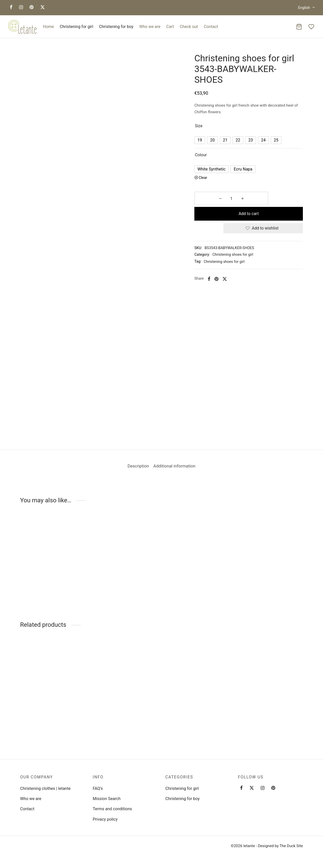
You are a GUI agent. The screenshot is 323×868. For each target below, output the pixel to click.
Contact (211, 27)
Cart (170, 27)
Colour (207, 159)
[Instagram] (21, 8)
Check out (189, 27)
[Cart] (299, 27)
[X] (43, 8)
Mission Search (107, 799)
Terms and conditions (112, 809)
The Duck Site (291, 846)
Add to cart (267, 203)
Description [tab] (135, 471)
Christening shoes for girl (239, 244)
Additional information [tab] (177, 471)
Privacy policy (105, 819)
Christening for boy (116, 27)
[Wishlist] (312, 27)
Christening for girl (77, 27)
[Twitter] (252, 788)
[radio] (206, 145)
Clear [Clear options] (210, 182)
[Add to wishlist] (266, 218)
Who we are (150, 27)
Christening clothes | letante (45, 788)
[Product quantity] (214, 203)
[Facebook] (11, 8)
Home (49, 27)
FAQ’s (98, 788)
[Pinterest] (31, 8)
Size (205, 130)
